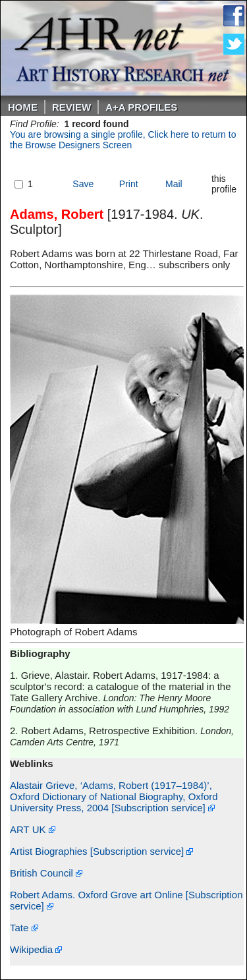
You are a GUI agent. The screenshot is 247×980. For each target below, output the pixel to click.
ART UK (33, 829)
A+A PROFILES (141, 107)
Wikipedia (36, 949)
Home (23, 107)
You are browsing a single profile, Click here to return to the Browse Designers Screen (123, 140)
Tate (24, 928)
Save (83, 184)
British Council (46, 873)
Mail (174, 184)
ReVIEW (71, 107)
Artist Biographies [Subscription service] (101, 851)
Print (129, 184)
